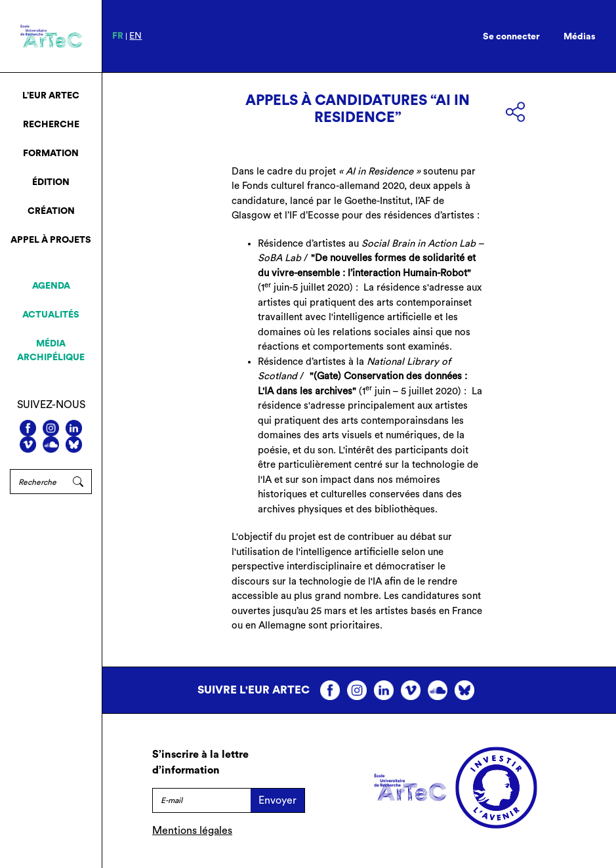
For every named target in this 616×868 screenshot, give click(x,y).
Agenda (51, 286)
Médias (580, 37)
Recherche (51, 125)
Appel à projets (51, 240)
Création (51, 211)
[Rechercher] (37, 482)
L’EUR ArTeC (51, 96)
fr (118, 36)
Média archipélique (51, 351)
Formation (51, 154)
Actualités (51, 315)
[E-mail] (201, 800)
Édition (51, 182)
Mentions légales (192, 831)
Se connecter (511, 37)
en (135, 36)
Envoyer (277, 800)
